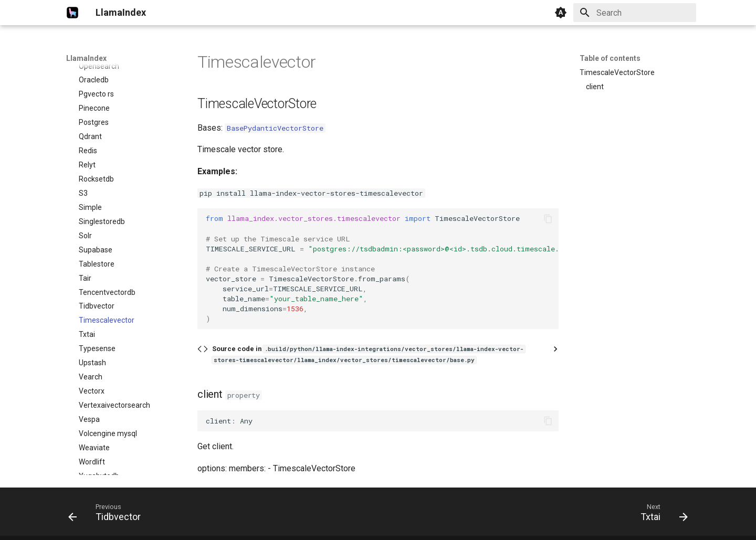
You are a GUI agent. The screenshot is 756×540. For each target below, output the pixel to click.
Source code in (369, 354)
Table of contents (610, 58)
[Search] (635, 13)
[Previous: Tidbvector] (108, 515)
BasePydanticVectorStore (275, 128)
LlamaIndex (86, 58)
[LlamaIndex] (72, 13)
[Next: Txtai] (661, 515)
